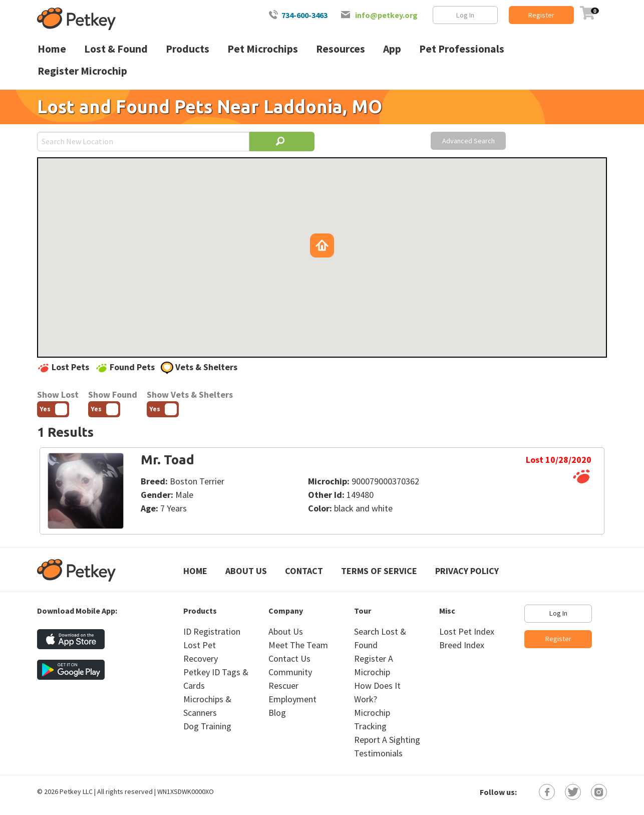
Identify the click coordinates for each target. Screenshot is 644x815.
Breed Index (462, 645)
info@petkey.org (386, 15)
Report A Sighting (387, 740)
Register (541, 15)
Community (290, 672)
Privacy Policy (467, 571)
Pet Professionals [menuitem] (462, 49)
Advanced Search (468, 141)
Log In (465, 15)
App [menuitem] (392, 49)
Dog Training (207, 726)
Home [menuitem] (52, 49)
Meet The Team (298, 645)
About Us (246, 571)
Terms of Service (379, 571)
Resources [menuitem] (341, 49)
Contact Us (289, 658)
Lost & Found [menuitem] (116, 49)
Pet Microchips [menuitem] (263, 49)
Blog (277, 713)
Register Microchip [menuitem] (82, 71)
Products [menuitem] (188, 49)
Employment (292, 699)
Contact (304, 571)
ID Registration (212, 631)
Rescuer (283, 686)
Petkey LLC (76, 791)
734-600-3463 (304, 15)
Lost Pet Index (467, 631)
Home (195, 571)
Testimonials (378, 753)
